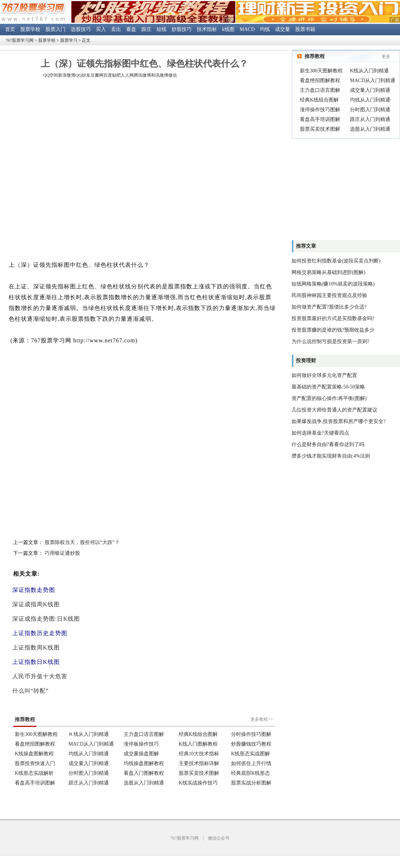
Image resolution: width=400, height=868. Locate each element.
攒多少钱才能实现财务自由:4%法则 (331, 456)
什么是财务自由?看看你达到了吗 (328, 444)
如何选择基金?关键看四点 (320, 433)
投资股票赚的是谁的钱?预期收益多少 (333, 330)
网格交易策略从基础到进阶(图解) (328, 272)
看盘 (131, 29)
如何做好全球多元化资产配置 (324, 375)
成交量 (283, 29)
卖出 (116, 29)
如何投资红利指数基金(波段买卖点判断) (336, 261)
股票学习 (69, 40)
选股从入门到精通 (370, 129)
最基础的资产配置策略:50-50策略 (328, 387)
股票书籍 (305, 29)
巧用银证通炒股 (62, 553)
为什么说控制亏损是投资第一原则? (330, 341)
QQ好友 (83, 75)
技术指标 (207, 29)
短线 (161, 29)
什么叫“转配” (30, 691)
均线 (265, 29)
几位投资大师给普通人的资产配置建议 (334, 410)
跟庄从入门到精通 (370, 119)
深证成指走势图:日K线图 (46, 619)
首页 (10, 29)
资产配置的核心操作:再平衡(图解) (329, 398)
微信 (173, 75)
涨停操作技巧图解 (320, 110)
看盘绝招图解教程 (320, 80)
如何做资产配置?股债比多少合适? (329, 307)
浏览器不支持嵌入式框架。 (144, 747)
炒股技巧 (182, 29)
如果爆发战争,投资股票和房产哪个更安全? (339, 421)
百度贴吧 (112, 75)
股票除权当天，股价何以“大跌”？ (82, 542)
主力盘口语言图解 (320, 90)
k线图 (228, 29)
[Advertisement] (85, 171)
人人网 (127, 75)
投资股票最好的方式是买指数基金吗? (333, 318)
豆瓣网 (97, 75)
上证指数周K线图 (36, 647)
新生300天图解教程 (321, 71)
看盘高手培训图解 (320, 119)
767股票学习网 (19, 40)
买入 (101, 29)
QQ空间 (51, 75)
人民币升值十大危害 (40, 676)
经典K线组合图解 (319, 100)
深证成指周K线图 (36, 604)
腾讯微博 (142, 75)
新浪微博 (67, 75)
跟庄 (146, 29)
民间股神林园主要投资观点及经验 (329, 295)
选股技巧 (81, 29)
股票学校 (30, 29)
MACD (247, 29)
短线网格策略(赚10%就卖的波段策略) (333, 284)
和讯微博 (160, 75)
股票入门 (55, 29)
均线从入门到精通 (370, 100)
